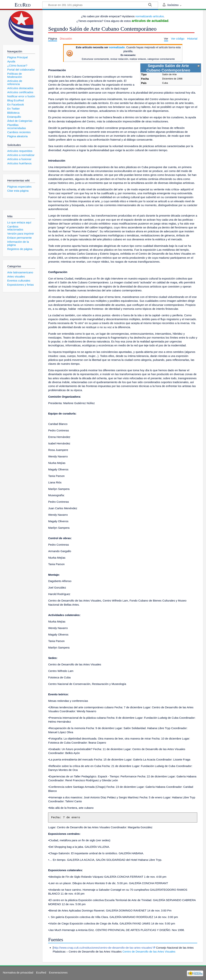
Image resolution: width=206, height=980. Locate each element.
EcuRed (23, 5)
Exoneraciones (58, 972)
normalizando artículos (150, 16)
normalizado (117, 47)
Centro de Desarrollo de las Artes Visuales (149, 951)
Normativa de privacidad (18, 972)
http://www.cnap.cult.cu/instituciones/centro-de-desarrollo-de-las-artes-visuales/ (103, 948)
